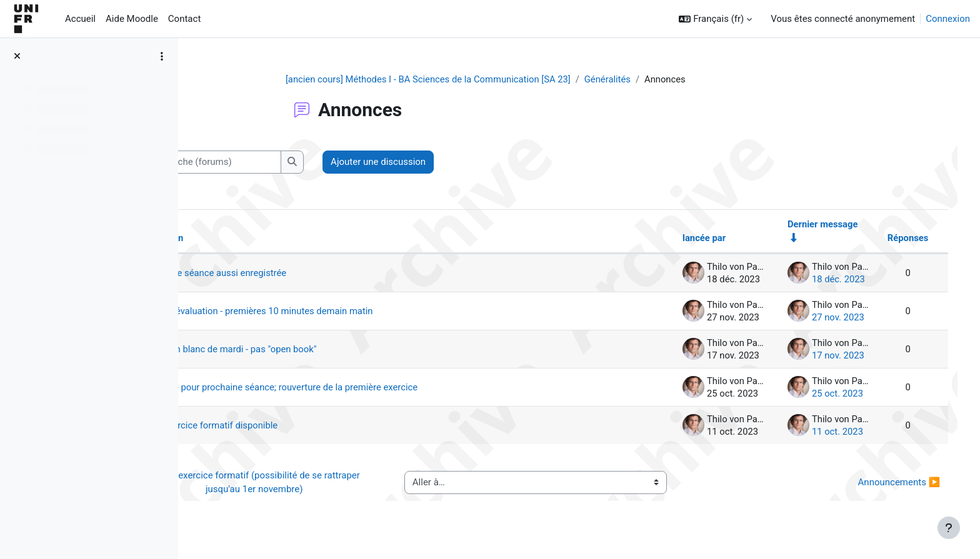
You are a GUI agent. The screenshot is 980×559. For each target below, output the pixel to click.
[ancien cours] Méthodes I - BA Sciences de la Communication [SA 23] (464, 79)
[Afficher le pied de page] (949, 528)
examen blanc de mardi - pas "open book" (313, 350)
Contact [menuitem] (184, 19)
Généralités (646, 79)
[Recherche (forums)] (291, 163)
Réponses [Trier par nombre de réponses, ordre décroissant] (895, 239)
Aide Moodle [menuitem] (132, 19)
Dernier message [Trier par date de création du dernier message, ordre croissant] (809, 224)
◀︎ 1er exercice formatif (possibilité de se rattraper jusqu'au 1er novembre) (319, 483)
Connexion (948, 19)
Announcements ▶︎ (886, 483)
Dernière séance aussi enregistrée (298, 274)
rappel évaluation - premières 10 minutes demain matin (342, 312)
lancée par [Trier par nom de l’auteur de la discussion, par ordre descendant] (689, 239)
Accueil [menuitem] (80, 19)
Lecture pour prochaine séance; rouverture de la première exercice (364, 388)
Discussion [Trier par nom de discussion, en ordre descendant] (241, 239)
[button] (715, 19)
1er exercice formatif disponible (293, 426)
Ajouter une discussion (458, 162)
